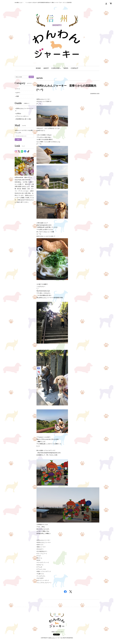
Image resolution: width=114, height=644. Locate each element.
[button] (56, 68)
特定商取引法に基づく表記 (24, 119)
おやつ (18, 93)
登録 (18, 139)
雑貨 (18, 96)
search (31, 77)
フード (18, 89)
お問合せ (19, 113)
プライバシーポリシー (22, 116)
